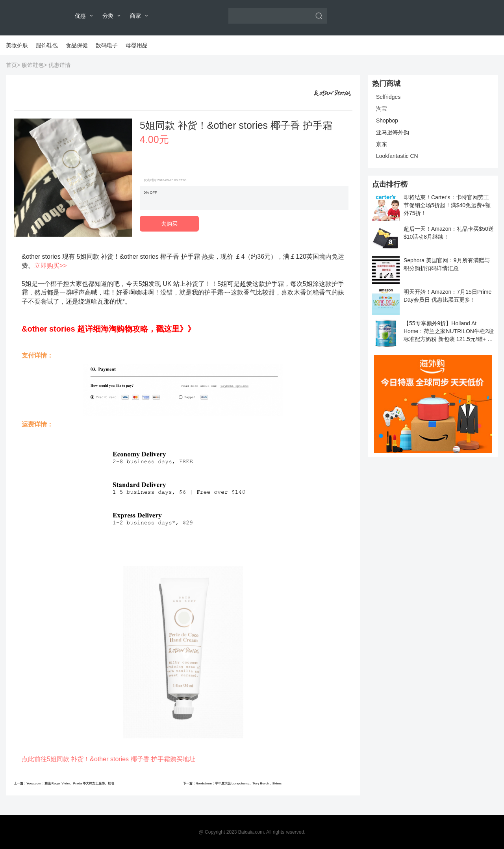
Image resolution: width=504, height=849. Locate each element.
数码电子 (107, 45)
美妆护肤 (17, 45)
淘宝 (382, 109)
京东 (382, 144)
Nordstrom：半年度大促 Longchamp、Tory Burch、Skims (239, 783)
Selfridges (388, 97)
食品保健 (77, 45)
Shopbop (387, 120)
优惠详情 (59, 65)
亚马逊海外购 (393, 132)
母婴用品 (137, 45)
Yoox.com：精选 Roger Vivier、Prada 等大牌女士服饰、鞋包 (70, 783)
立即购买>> (51, 266)
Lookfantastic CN (397, 156)
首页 (11, 65)
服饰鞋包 (47, 45)
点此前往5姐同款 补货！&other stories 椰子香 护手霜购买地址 (108, 759)
